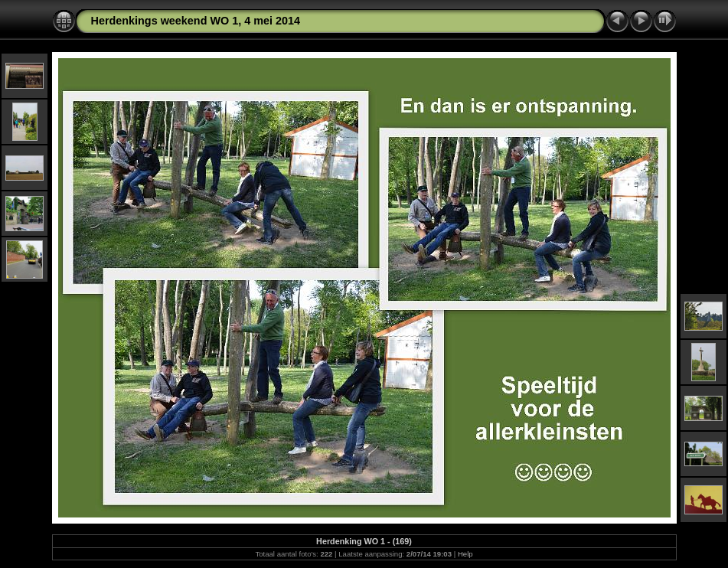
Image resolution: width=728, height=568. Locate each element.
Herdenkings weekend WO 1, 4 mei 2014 (196, 21)
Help (465, 554)
